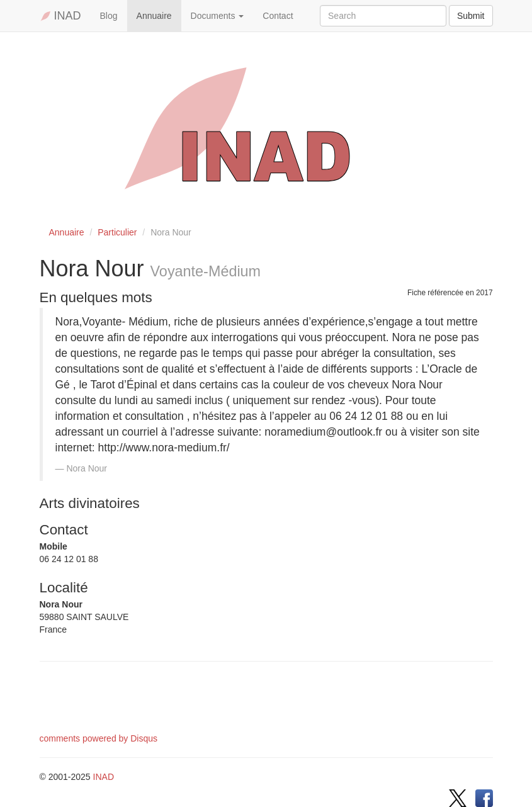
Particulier (117, 232)
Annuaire (154, 16)
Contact (278, 16)
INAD (60, 16)
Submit (471, 16)
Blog (109, 16)
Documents (218, 16)
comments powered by (99, 738)
